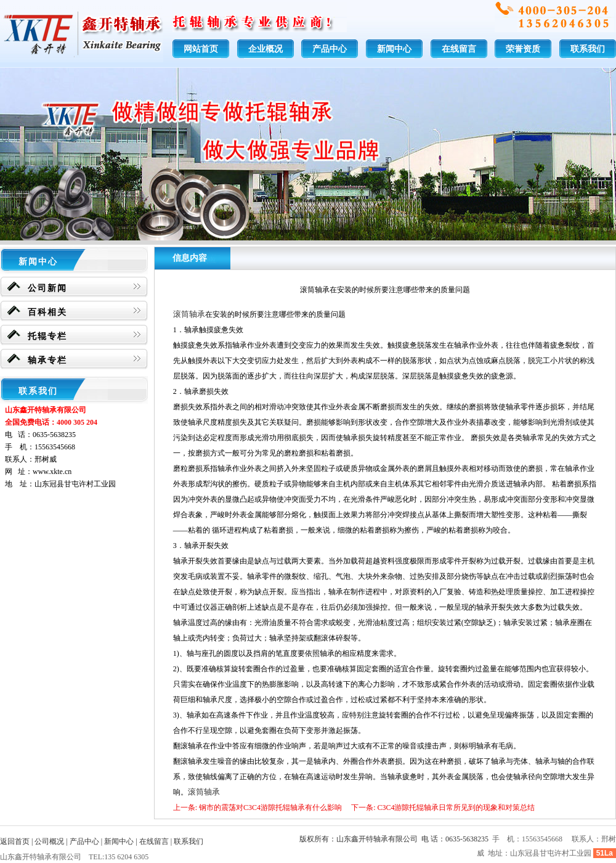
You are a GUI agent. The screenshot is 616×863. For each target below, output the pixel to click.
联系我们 (588, 49)
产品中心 (330, 49)
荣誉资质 (523, 49)
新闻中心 (394, 49)
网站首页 (201, 49)
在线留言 (459, 49)
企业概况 (265, 49)
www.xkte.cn (52, 472)
